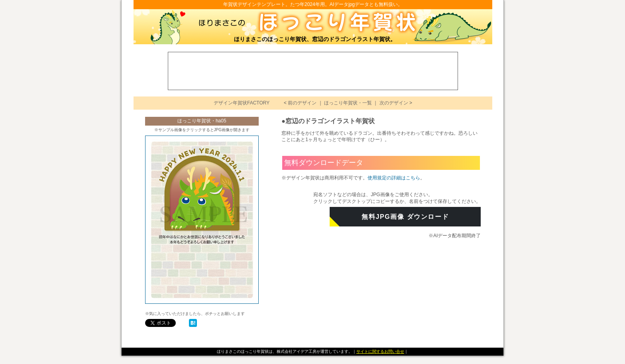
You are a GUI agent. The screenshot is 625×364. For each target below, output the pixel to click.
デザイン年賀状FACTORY (242, 103)
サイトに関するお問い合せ (380, 351)
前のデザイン (302, 103)
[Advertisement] (313, 70)
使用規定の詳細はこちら (394, 178)
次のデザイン (394, 103)
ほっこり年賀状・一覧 (348, 103)
